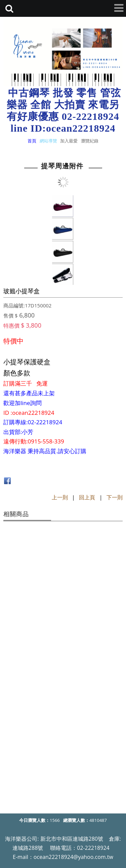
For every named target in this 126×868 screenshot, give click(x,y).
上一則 (60, 497)
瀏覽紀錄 (90, 141)
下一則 (115, 497)
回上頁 (87, 497)
